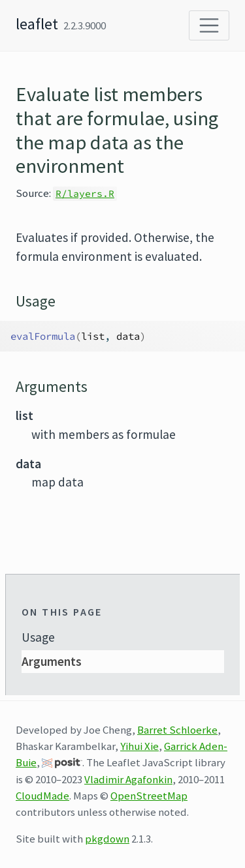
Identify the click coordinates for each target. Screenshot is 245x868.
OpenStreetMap (149, 796)
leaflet (37, 24)
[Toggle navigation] (209, 25)
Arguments (52, 661)
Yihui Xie (139, 746)
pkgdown (107, 839)
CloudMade (42, 796)
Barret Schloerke (177, 730)
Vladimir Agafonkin (128, 779)
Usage (38, 637)
